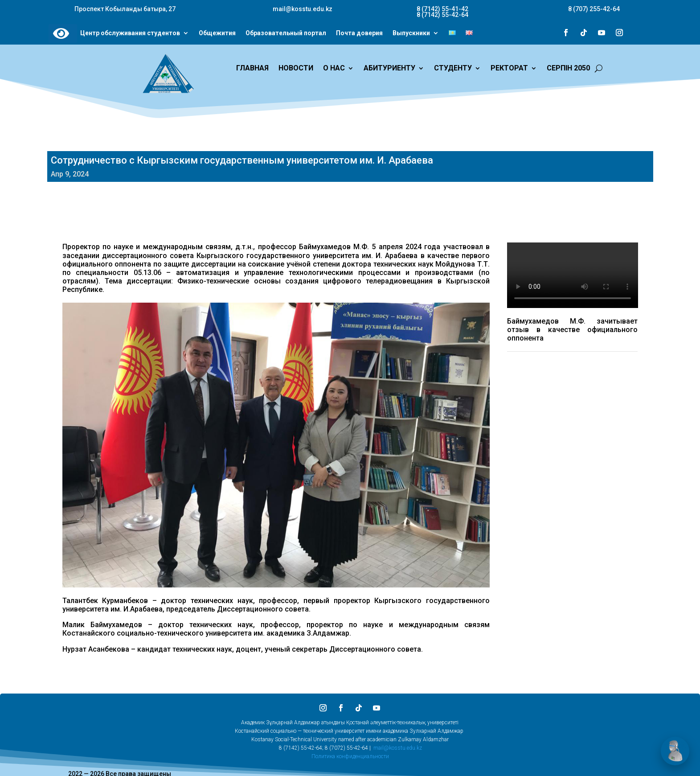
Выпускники (411, 33)
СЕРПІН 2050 (568, 69)
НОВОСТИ (296, 69)
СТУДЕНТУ (453, 69)
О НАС (334, 69)
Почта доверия (359, 33)
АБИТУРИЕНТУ (389, 69)
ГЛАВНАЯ (252, 69)
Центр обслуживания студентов (130, 33)
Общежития (217, 33)
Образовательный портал (286, 33)
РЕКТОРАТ (509, 69)
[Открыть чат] (675, 751)
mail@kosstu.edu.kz (398, 748)
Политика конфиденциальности (350, 756)
